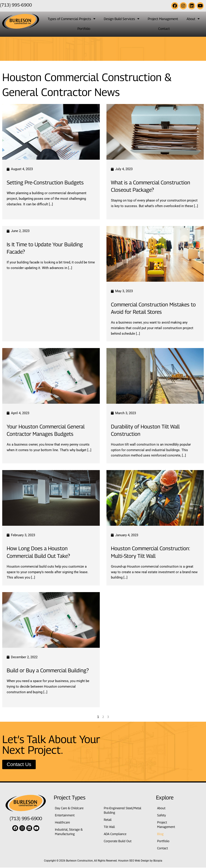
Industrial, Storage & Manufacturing (70, 832)
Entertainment (66, 816)
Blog (160, 834)
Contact (164, 29)
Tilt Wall (110, 827)
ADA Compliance (116, 834)
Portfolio (84, 29)
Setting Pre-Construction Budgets (49, 182)
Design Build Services (122, 19)
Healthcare (63, 823)
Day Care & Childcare (71, 809)
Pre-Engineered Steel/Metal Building (124, 811)
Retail (108, 820)
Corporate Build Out (118, 842)
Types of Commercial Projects (72, 19)
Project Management (163, 19)
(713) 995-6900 (16, 5)
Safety (162, 816)
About (193, 19)
